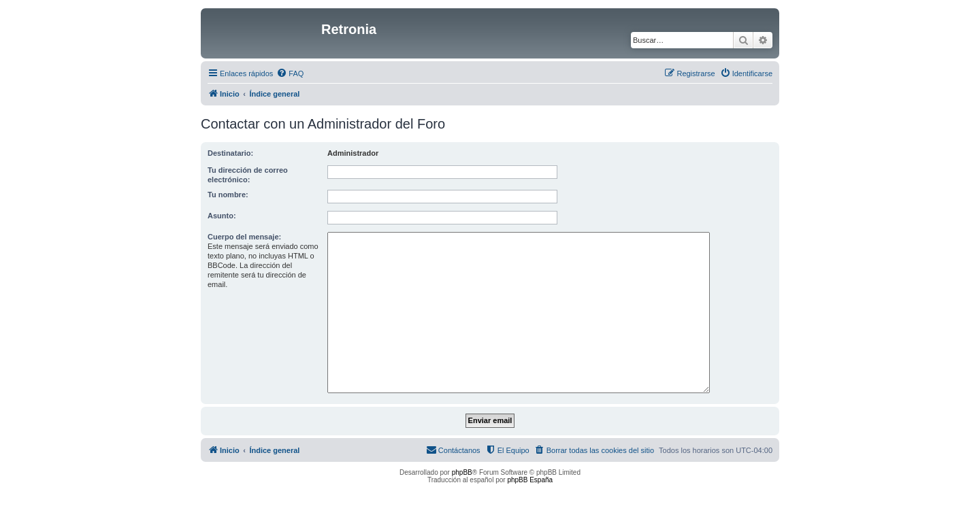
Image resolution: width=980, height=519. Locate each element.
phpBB (462, 472)
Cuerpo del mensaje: (244, 237)
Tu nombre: (228, 195)
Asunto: (222, 216)
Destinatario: (230, 153)
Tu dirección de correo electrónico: (248, 175)
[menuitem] (290, 73)
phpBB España (530, 480)
